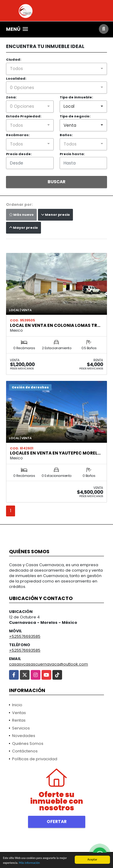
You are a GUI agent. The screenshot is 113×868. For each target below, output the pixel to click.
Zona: (11, 97)
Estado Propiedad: (24, 116)
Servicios (21, 728)
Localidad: (16, 78)
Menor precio (55, 215)
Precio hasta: (72, 154)
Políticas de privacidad (35, 759)
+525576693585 (25, 636)
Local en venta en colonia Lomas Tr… (55, 325)
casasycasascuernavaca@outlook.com (49, 664)
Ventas (19, 713)
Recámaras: (18, 135)
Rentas (19, 720)
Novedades (24, 736)
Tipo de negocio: (75, 116)
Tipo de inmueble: (76, 97)
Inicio (17, 705)
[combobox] (56, 69)
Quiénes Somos (28, 744)
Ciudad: (14, 59)
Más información (29, 863)
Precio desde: (19, 154)
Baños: (66, 135)
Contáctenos (25, 751)
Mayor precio (24, 228)
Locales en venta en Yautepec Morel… (55, 453)
